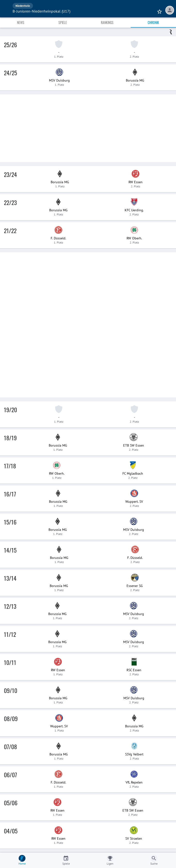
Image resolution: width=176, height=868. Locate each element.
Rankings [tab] (107, 22)
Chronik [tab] (153, 22)
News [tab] (21, 22)
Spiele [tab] (63, 22)
